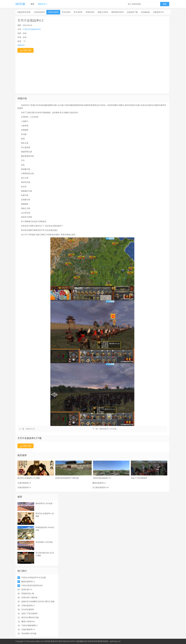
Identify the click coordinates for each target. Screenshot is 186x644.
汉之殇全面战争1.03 (100, 487)
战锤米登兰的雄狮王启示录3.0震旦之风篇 (38, 601)
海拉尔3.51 (30, 429)
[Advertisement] (92, 72)
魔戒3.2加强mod (28, 621)
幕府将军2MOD (118, 12)
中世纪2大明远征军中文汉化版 (34, 577)
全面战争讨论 (158, 12)
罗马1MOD (66, 12)
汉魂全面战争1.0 (24, 487)
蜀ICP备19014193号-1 (67, 641)
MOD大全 (42, 4)
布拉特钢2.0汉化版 (29, 633)
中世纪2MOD (53, 12)
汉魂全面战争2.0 (24, 483)
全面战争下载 (132, 12)
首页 (32, 4)
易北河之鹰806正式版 (30, 617)
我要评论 (21, 45)
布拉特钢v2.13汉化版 (44, 542)
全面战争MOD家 (24, 12)
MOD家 (20, 4)
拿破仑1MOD (103, 12)
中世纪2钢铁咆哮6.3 (29, 625)
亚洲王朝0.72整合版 (29, 597)
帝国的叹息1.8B (28, 593)
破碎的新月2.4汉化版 (108, 429)
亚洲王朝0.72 (27, 589)
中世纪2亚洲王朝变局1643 (32, 585)
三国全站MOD (39, 12)
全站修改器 (145, 12)
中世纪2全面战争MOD (32, 29)
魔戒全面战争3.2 (99, 483)
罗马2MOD (78, 12)
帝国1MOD (90, 12)
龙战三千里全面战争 (29, 613)
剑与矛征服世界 (28, 609)
